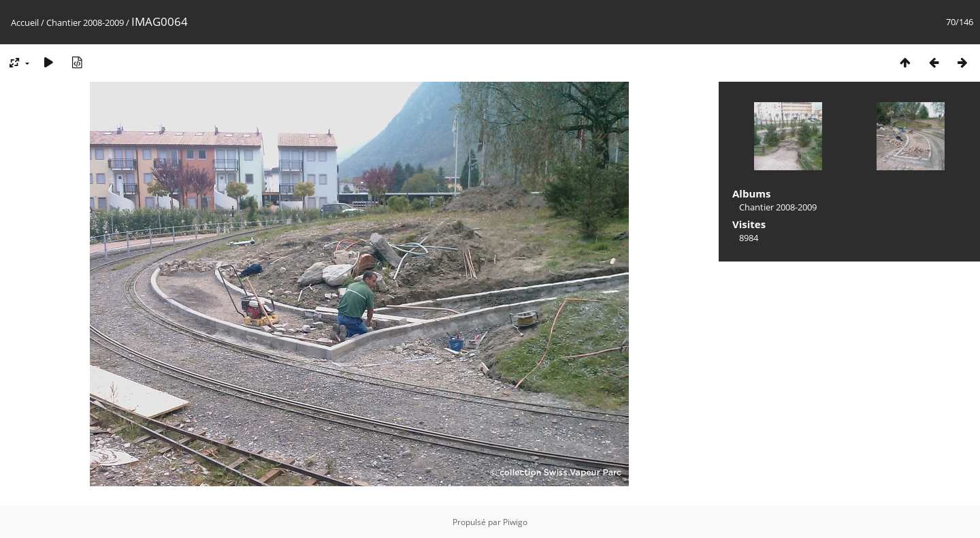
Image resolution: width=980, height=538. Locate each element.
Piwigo (515, 522)
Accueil (25, 22)
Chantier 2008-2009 (85, 22)
